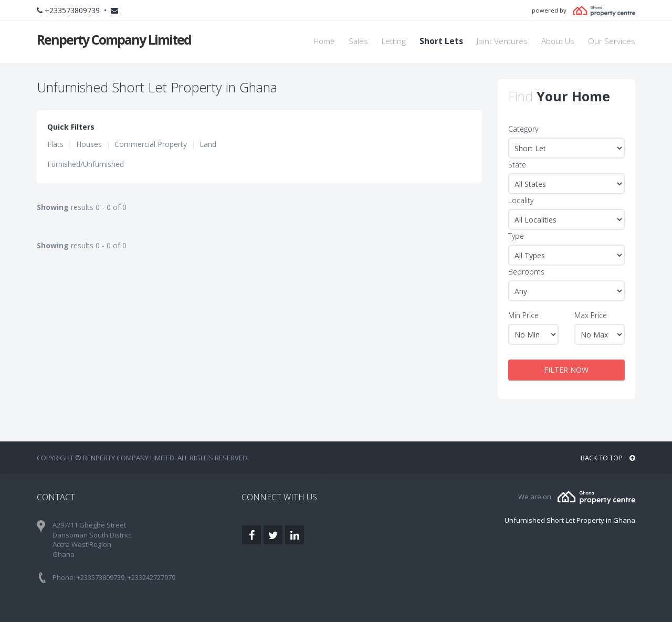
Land (208, 144)
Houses (89, 144)
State (517, 165)
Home (324, 41)
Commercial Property (151, 144)
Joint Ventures (502, 41)
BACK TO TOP (608, 458)
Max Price (591, 315)
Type (516, 236)
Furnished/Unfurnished (86, 164)
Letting (394, 41)
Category (523, 129)
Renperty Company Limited (114, 39)
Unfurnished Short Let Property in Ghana (570, 520)
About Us (558, 41)
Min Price (523, 315)
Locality (521, 200)
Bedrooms (526, 272)
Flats (55, 144)
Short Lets (441, 41)
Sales (358, 41)
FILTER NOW (566, 370)
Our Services (612, 41)
